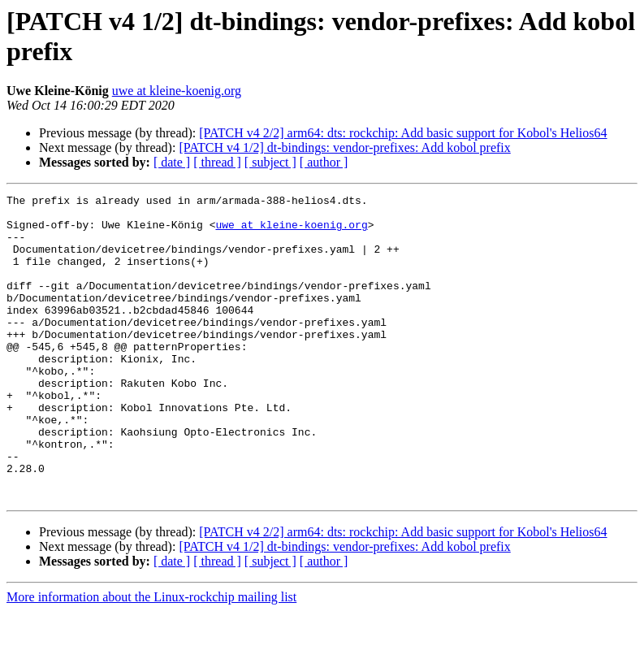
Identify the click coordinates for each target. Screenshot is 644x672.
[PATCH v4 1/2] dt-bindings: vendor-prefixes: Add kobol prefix (344, 147)
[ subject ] (270, 162)
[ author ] (324, 162)
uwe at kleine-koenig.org (177, 91)
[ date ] (172, 162)
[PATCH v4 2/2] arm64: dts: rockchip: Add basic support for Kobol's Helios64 (403, 133)
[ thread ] (217, 162)
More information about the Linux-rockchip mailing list (151, 658)
